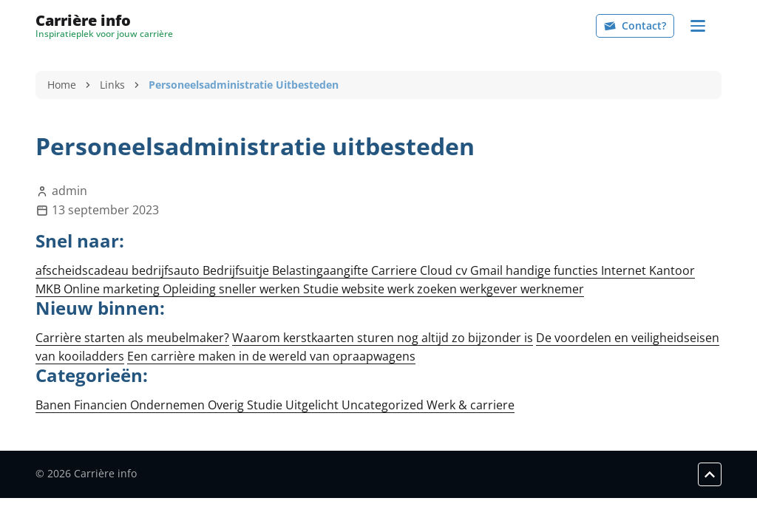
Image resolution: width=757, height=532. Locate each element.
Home (62, 85)
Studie (322, 289)
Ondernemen (169, 405)
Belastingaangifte (322, 270)
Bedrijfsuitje (237, 270)
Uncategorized (384, 405)
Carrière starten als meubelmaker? (132, 338)
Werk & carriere (471, 405)
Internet (625, 270)
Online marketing (113, 289)
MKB (50, 289)
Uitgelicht (313, 405)
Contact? (635, 25)
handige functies (553, 270)
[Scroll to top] (710, 474)
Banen (55, 405)
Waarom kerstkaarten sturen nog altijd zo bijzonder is (383, 338)
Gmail (488, 270)
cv (463, 270)
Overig (227, 405)
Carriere (396, 270)
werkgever (490, 289)
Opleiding (191, 289)
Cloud (438, 270)
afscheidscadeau (84, 270)
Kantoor (672, 270)
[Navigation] (698, 26)
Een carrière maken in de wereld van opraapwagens (271, 356)
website (364, 289)
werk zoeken (424, 289)
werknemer (552, 289)
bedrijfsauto (167, 270)
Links (112, 85)
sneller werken (261, 289)
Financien (102, 405)
